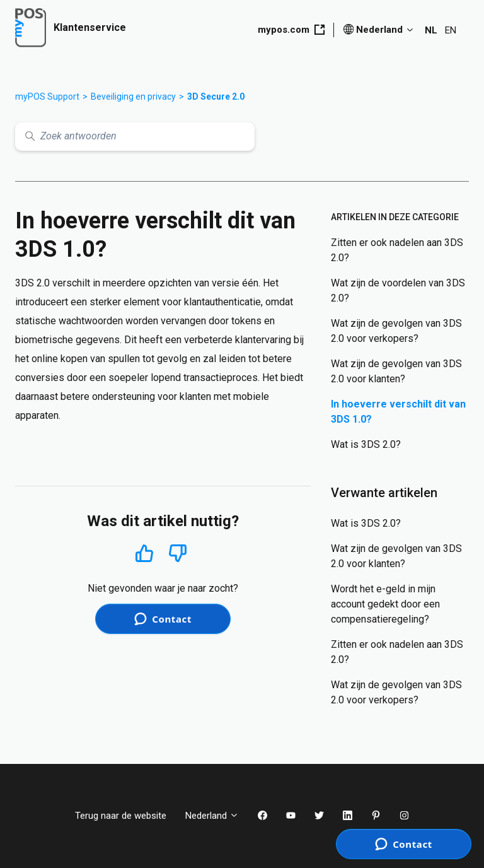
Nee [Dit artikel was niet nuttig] (178, 554)
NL (431, 30)
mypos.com (291, 30)
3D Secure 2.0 (216, 97)
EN (451, 30)
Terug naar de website (121, 816)
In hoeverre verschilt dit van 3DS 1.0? (398, 412)
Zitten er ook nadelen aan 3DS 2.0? (397, 250)
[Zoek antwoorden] (135, 137)
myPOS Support (47, 97)
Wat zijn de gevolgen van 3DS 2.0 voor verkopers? (396, 331)
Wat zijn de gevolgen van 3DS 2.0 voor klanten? (396, 371)
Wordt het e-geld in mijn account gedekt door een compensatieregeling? (385, 604)
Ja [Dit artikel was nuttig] (144, 553)
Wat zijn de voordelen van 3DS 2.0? (398, 290)
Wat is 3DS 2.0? (366, 444)
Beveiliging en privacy (133, 97)
